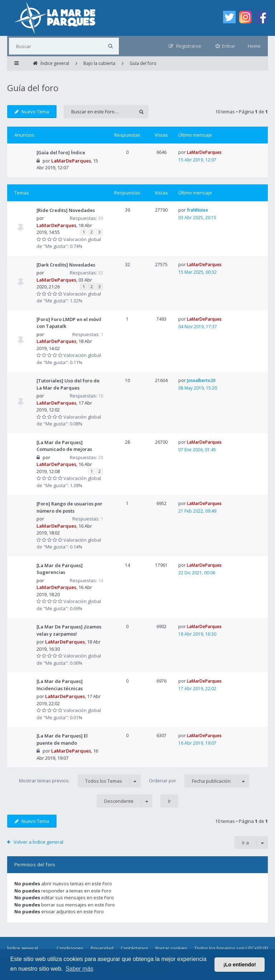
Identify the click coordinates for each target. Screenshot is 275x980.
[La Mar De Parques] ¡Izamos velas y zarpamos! (69, 630)
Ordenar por (199, 781)
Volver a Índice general (38, 842)
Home (254, 46)
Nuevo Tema (32, 112)
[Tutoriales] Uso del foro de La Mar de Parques (68, 384)
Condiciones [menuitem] (70, 948)
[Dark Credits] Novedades (66, 265)
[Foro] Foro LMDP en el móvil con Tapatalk (69, 323)
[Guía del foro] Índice (61, 152)
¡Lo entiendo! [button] (240, 965)
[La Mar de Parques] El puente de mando (62, 739)
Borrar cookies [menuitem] (171, 948)
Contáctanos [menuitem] (134, 948)
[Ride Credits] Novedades (66, 210)
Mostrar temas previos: (80, 781)
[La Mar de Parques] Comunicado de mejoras (64, 446)
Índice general (23, 948)
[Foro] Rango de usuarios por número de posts (69, 507)
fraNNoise (197, 210)
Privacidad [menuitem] (102, 948)
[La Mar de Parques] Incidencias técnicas (60, 685)
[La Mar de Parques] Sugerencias (60, 569)
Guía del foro (33, 88)
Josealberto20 (201, 380)
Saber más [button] (79, 969)
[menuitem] (226, 46)
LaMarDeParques (71, 161)
